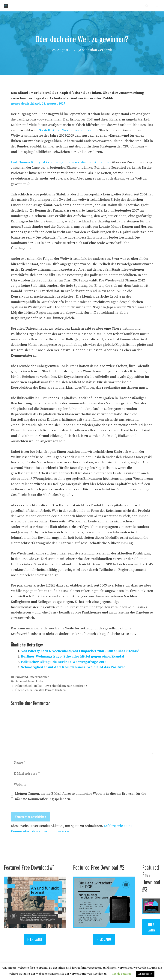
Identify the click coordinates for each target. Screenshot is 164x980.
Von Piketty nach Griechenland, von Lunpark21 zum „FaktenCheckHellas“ (80, 651)
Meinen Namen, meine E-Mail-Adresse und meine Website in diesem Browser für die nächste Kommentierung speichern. (81, 796)
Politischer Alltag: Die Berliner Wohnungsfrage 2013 (64, 662)
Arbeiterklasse (25, 682)
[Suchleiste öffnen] (147, 6)
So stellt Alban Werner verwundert (66, 130)
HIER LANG (35, 939)
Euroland (22, 677)
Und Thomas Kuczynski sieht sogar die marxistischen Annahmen (61, 162)
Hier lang (104, 939)
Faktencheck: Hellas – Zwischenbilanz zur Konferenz (51, 686)
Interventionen (39, 677)
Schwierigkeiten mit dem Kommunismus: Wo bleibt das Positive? (73, 667)
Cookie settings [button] (122, 974)
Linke (40, 682)
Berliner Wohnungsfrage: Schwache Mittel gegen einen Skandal (73, 656)
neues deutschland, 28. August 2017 (38, 104)
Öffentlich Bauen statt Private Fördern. (41, 690)
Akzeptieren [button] (145, 974)
